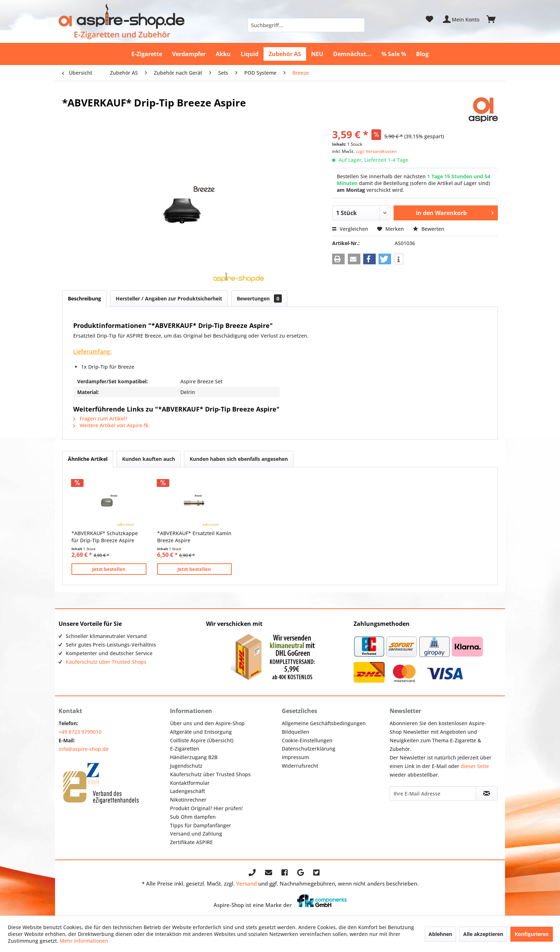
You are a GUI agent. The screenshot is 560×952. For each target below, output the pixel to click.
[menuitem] (306, 25)
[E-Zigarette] (147, 54)
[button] (338, 259)
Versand (246, 883)
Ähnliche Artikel (88, 459)
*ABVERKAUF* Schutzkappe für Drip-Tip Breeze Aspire (105, 537)
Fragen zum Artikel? (100, 418)
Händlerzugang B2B (194, 757)
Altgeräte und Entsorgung (201, 732)
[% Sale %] (394, 54)
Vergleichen (350, 229)
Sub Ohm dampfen (193, 817)
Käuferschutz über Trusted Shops (106, 662)
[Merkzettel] (429, 19)
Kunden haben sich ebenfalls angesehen (239, 459)
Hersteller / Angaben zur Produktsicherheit (169, 298)
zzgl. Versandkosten (376, 151)
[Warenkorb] (494, 19)
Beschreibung (84, 298)
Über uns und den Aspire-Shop (207, 723)
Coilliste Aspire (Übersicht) (202, 740)
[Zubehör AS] (285, 54)
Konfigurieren (532, 934)
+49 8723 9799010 (80, 732)
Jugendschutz (186, 766)
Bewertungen (259, 298)
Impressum (295, 757)
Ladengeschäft (187, 791)
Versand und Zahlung (196, 834)
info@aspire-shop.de (84, 749)
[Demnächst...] (352, 54)
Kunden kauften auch (149, 459)
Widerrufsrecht (300, 766)
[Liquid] (250, 54)
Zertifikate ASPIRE (191, 842)
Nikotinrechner (188, 800)
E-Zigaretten (185, 749)
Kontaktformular (190, 783)
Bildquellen (296, 732)
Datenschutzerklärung (309, 749)
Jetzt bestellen (109, 569)
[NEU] (317, 54)
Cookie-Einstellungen (307, 740)
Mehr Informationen (84, 941)
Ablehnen (440, 934)
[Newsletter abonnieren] (486, 793)
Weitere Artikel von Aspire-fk (111, 425)
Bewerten (429, 229)
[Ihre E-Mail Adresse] (433, 793)
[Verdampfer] (189, 54)
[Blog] (422, 54)
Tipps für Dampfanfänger (201, 825)
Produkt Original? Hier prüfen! (206, 808)
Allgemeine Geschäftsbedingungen (324, 723)
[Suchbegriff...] (306, 25)
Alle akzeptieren (483, 934)
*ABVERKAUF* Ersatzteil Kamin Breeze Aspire (194, 537)
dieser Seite (475, 766)
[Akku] (223, 54)
